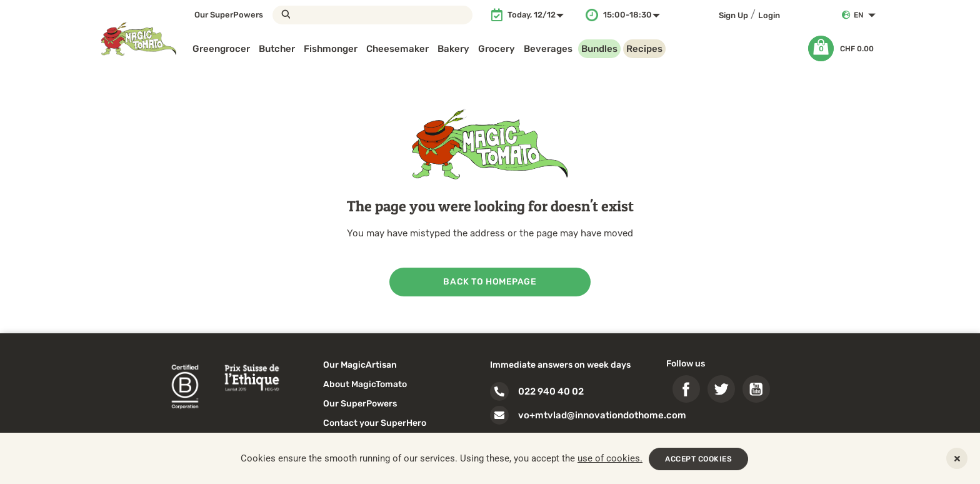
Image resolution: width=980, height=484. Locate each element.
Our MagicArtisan (360, 365)
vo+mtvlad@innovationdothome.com (602, 415)
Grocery (497, 49)
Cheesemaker (397, 49)
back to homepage (490, 282)
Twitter (721, 389)
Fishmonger (331, 49)
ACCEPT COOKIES (698, 459)
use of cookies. (610, 458)
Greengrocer (221, 49)
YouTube (756, 389)
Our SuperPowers (229, 15)
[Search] (372, 15)
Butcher (277, 49)
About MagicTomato (365, 384)
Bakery (453, 49)
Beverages (548, 49)
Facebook (686, 389)
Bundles (599, 49)
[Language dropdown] (867, 15)
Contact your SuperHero (375, 423)
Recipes (644, 49)
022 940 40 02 (551, 391)
